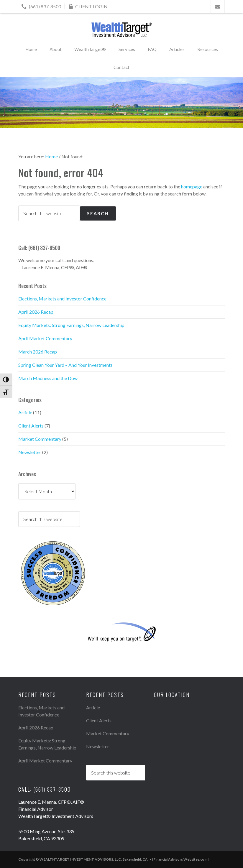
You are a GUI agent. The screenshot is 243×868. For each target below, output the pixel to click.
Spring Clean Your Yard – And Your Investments (65, 365)
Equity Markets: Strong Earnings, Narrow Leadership (71, 325)
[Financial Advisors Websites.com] (180, 859)
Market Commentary (40, 439)
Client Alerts (31, 426)
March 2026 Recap (38, 352)
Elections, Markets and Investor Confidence (62, 299)
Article (25, 412)
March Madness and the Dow (48, 378)
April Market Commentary (45, 338)
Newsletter (30, 452)
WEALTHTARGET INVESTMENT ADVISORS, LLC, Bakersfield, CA (121, 30)
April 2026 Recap (36, 312)
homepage (192, 186)
